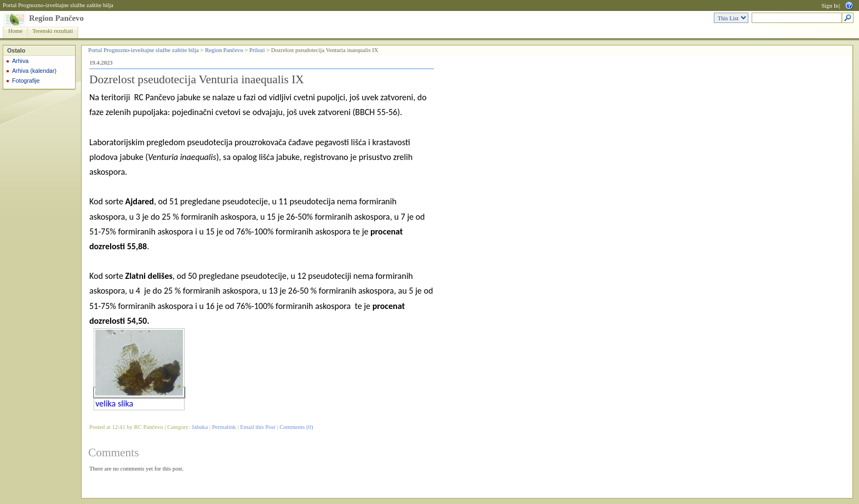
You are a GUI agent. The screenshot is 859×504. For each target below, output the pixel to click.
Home (15, 31)
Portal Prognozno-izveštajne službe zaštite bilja (58, 5)
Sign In (830, 6)
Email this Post (258, 427)
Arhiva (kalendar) (34, 71)
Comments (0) (296, 427)
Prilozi (257, 50)
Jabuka (200, 427)
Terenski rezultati (53, 31)
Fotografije (26, 81)
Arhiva (20, 61)
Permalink (224, 427)
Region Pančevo (56, 18)
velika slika (114, 403)
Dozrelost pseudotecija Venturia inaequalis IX (197, 79)
